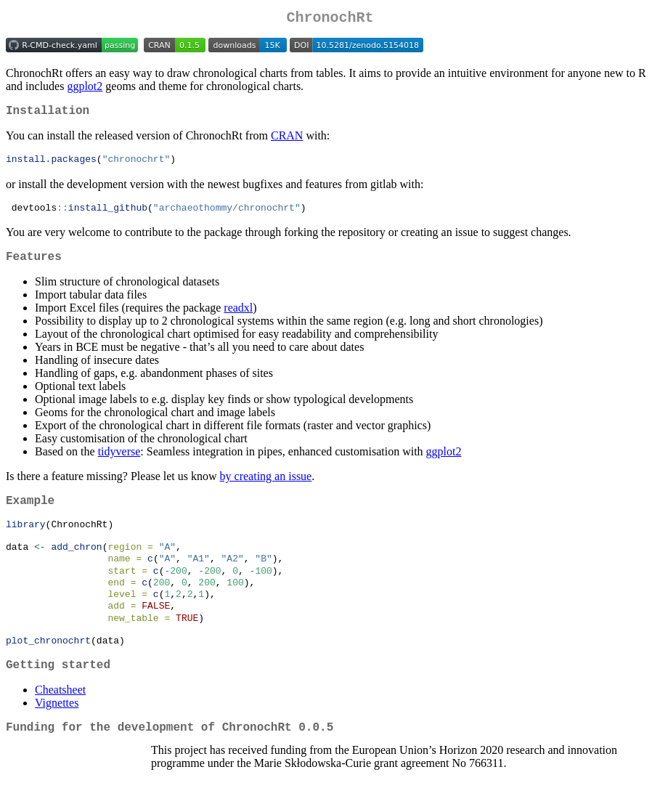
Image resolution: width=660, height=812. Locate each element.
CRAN (287, 141)
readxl (238, 318)
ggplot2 (85, 89)
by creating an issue (266, 487)
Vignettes (57, 735)
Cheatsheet (60, 722)
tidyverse (119, 462)
